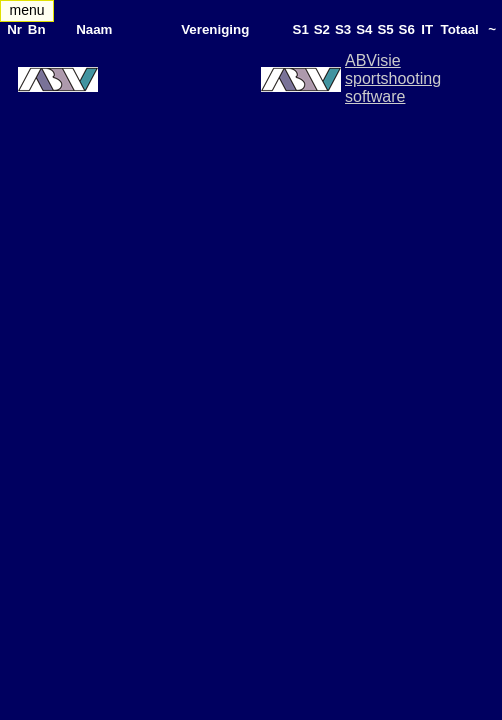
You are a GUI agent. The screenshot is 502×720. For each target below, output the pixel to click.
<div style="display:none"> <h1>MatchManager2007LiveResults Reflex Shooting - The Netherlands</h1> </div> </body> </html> (251, 360)
